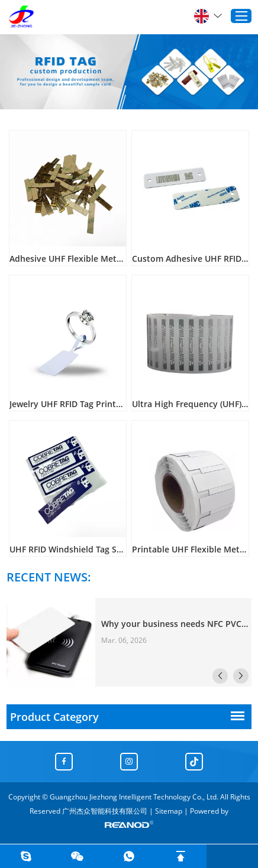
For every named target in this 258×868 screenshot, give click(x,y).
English (208, 16)
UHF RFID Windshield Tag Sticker (68, 549)
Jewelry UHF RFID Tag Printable (68, 404)
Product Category (54, 717)
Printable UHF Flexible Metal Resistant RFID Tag (190, 549)
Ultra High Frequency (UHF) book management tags (190, 404)
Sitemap (169, 811)
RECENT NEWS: (49, 577)
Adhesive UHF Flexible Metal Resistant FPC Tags (68, 259)
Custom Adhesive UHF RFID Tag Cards (190, 259)
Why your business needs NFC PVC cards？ (175, 624)
